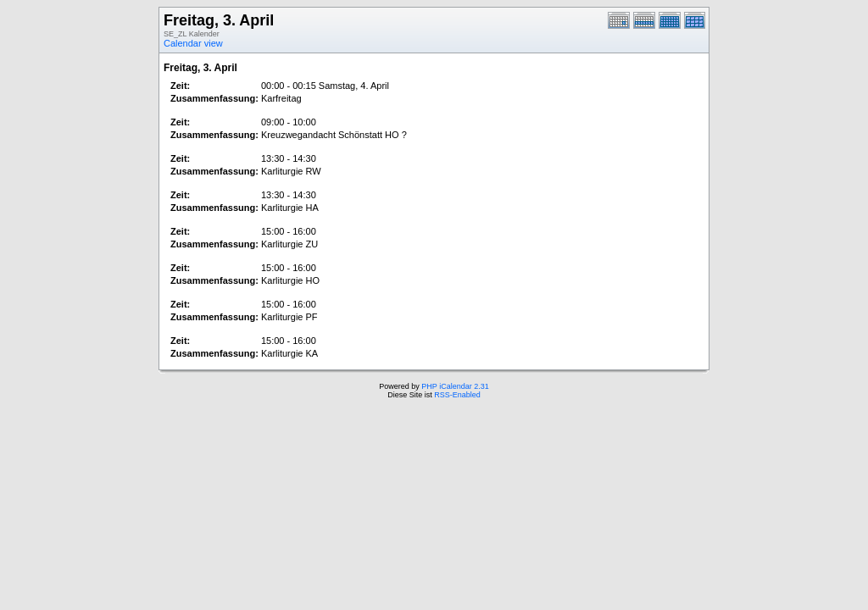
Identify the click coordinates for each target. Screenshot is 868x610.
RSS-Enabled (457, 395)
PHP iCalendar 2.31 (455, 386)
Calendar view (193, 43)
